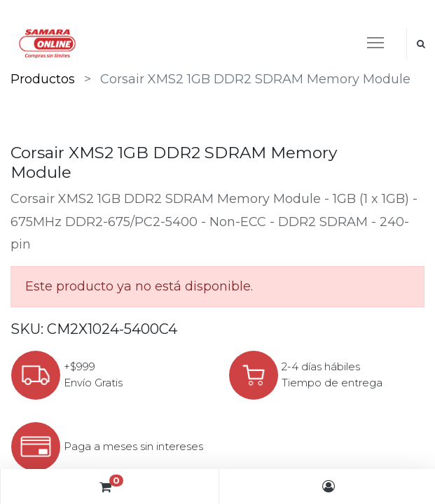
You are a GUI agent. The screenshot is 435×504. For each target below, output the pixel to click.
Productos (43, 79)
